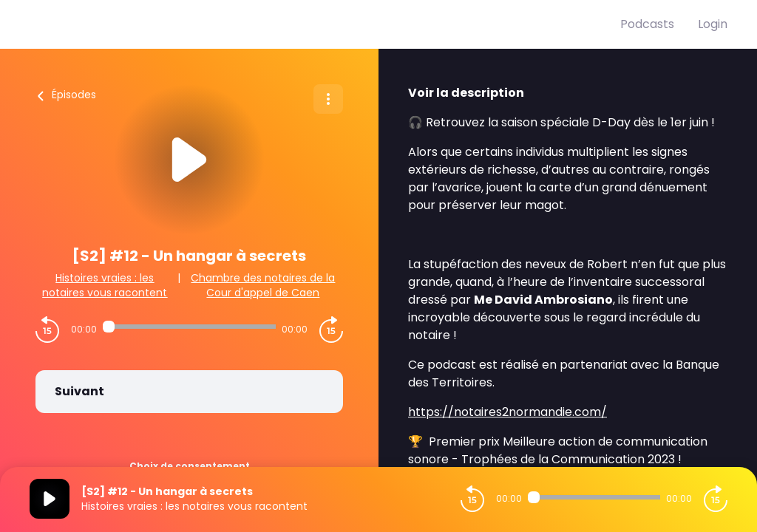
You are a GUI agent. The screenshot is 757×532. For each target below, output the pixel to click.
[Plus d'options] (328, 99)
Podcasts (647, 24)
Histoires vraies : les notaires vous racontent (105, 285)
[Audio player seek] (189, 327)
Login (713, 24)
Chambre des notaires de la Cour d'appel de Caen (263, 285)
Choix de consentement (190, 466)
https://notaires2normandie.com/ (508, 412)
